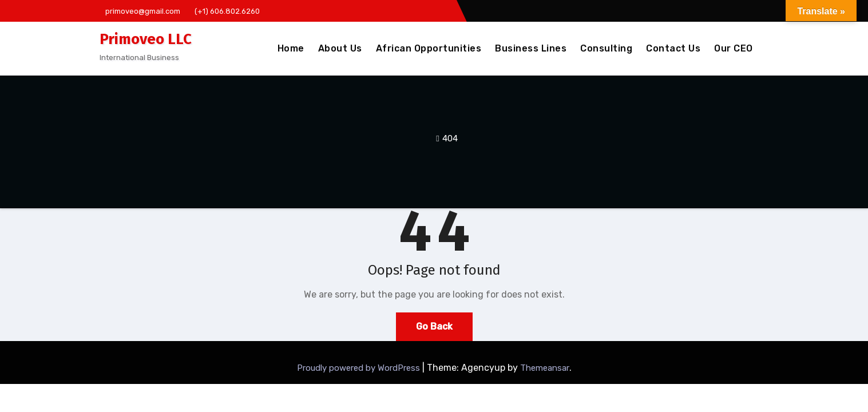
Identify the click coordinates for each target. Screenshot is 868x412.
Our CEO (734, 48)
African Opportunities (429, 48)
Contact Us (673, 48)
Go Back (434, 326)
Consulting (606, 48)
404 (450, 138)
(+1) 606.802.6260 (224, 11)
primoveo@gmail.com (140, 11)
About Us (340, 48)
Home (291, 48)
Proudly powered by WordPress (360, 368)
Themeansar (545, 368)
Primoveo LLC (146, 39)
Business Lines (531, 48)
